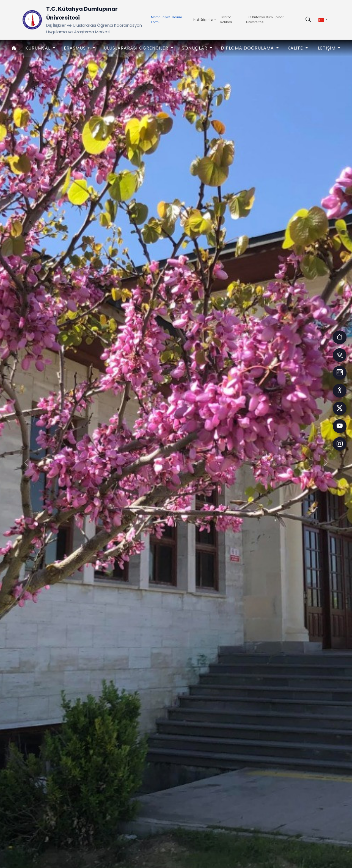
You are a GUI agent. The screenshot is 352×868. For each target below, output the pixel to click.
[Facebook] (340, 408)
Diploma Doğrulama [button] (248, 48)
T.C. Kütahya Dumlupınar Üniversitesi (265, 20)
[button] (323, 20)
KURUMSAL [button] (38, 48)
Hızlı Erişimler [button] (203, 20)
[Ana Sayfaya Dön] (32, 20)
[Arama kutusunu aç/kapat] (308, 20)
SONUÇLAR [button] (195, 48)
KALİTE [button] (296, 48)
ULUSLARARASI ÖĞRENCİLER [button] (137, 48)
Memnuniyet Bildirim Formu (167, 20)
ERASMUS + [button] (78, 48)
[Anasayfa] (14, 48)
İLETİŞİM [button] (327, 48)
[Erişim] (340, 337)
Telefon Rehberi (226, 20)
